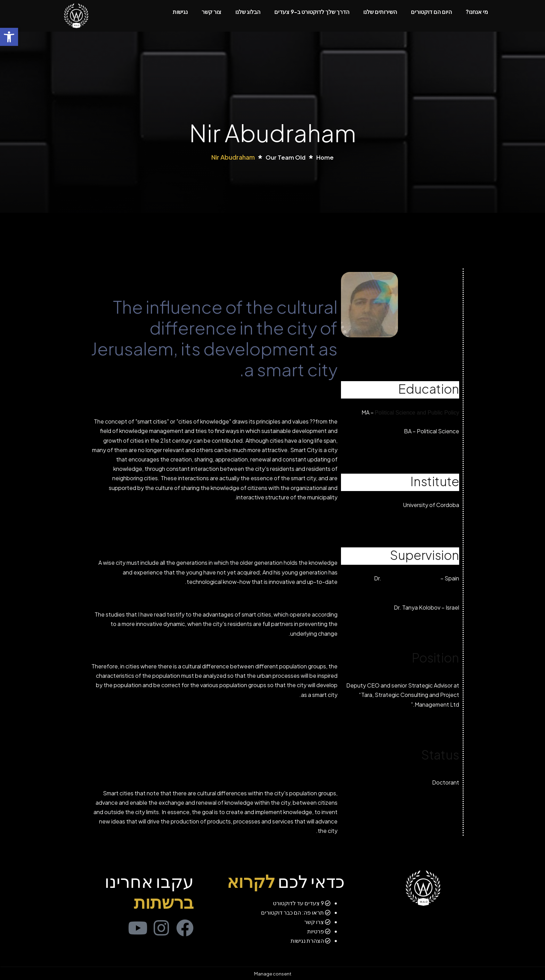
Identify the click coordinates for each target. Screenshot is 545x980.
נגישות (180, 12)
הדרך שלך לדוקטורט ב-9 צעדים (312, 12)
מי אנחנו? (477, 12)
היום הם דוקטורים (431, 12)
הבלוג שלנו (248, 12)
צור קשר (212, 12)
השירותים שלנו (380, 12)
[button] (9, 37)
